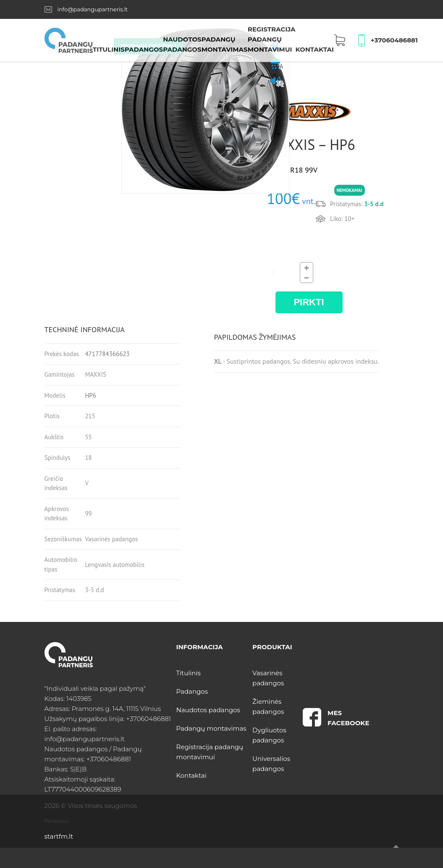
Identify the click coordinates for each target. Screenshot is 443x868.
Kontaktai (314, 49)
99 (88, 513)
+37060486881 (394, 40)
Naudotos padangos (208, 710)
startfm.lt (59, 836)
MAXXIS (96, 374)
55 (88, 437)
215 (90, 416)
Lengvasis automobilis (115, 565)
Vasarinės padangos (111, 539)
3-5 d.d (94, 590)
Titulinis (109, 49)
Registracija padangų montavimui (272, 39)
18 (88, 458)
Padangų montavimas (211, 728)
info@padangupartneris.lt (92, 9)
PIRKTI (309, 302)
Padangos (144, 49)
